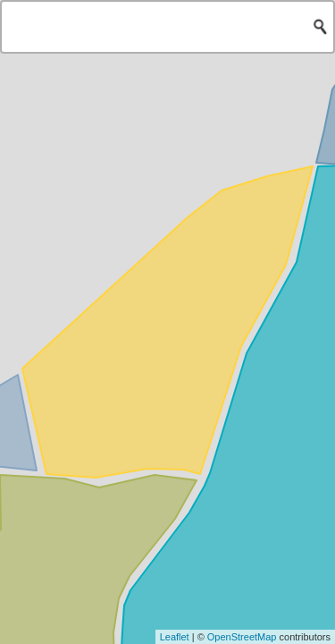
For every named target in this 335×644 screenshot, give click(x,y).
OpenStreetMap (242, 637)
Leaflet (175, 637)
